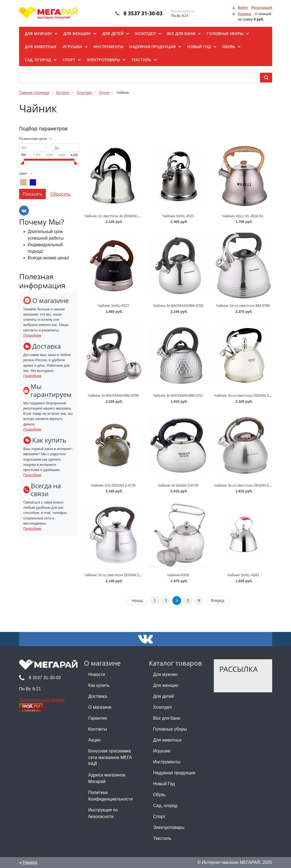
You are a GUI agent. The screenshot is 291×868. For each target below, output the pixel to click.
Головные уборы (170, 729)
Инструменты (167, 762)
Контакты (98, 729)
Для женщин (166, 685)
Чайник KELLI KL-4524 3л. (243, 216)
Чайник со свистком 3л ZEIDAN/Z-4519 (116, 216)
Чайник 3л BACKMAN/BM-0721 (178, 395)
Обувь (160, 795)
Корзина (244, 14)
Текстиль (162, 838)
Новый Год (164, 784)
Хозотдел (163, 707)
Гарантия (98, 718)
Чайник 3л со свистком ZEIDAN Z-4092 (246, 395)
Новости (97, 674)
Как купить (99, 685)
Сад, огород (165, 806)
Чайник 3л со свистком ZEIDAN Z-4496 (246, 485)
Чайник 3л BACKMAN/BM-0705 (178, 305)
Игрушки (162, 751)
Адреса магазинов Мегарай (107, 778)
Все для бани (167, 718)
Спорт (159, 816)
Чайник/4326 (178, 575)
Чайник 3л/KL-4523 (178, 216)
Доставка (98, 696)
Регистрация (262, 8)
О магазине (100, 707)
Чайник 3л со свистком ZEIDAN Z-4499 (116, 575)
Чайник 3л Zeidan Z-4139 (178, 485)
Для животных (168, 740)
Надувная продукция (174, 773)
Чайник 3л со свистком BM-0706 (243, 305)
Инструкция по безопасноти (103, 813)
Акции (94, 740)
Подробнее (32, 335)
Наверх (28, 862)
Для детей (164, 696)
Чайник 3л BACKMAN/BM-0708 (113, 395)
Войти (242, 8)
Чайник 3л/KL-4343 (243, 575)
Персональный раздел (42, 700)
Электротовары (169, 827)
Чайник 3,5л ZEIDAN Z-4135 (113, 485)
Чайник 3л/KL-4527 (113, 305)
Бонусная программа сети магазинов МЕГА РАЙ (110, 757)
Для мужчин (165, 674)
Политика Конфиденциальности (111, 796)
